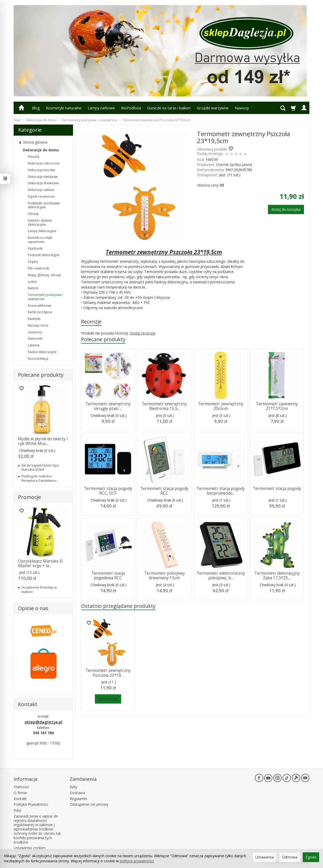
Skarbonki (35, 248)
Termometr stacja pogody (277, 489)
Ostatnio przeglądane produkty (118, 606)
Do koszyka (108, 699)
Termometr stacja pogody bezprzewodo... (221, 491)
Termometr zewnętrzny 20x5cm (221, 406)
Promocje (29, 497)
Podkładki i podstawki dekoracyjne (44, 205)
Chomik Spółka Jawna (234, 165)
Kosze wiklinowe (40, 306)
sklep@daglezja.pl (43, 722)
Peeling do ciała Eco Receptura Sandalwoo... (40, 478)
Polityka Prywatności (31, 804)
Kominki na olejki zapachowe (40, 240)
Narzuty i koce (38, 325)
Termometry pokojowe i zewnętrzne (45, 297)
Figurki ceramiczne (41, 196)
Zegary (33, 262)
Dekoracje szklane (41, 190)
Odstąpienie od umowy (89, 804)
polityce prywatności (137, 861)
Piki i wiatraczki (39, 268)
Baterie (33, 288)
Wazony (34, 157)
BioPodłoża (131, 108)
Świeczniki (35, 339)
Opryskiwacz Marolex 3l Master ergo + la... (40, 563)
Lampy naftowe (101, 108)
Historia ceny (210, 185)
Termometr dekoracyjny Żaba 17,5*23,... (277, 576)
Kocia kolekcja (38, 359)
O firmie (20, 793)
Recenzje (91, 322)
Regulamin (78, 799)
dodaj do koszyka (286, 209)
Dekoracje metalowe (43, 177)
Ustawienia (264, 857)
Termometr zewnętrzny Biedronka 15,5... (164, 406)
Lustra (32, 282)
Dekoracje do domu (41, 150)
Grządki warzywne (213, 108)
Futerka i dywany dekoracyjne (40, 222)
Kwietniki (34, 319)
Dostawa (77, 793)
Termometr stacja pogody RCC (164, 491)
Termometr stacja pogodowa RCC (108, 576)
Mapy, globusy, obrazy (44, 275)
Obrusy (33, 214)
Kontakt (20, 799)
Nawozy (242, 108)
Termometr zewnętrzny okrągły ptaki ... (108, 406)
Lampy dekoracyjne (42, 231)
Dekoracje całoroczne (44, 163)
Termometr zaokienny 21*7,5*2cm (277, 406)
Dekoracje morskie (42, 170)
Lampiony (35, 332)
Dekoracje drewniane (43, 183)
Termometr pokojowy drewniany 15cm (164, 576)
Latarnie (34, 345)
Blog (36, 108)
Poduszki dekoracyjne (44, 255)
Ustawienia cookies (30, 848)
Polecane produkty (103, 339)
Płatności (21, 787)
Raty (17, 810)
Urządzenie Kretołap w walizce (39, 589)
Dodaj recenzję (143, 333)
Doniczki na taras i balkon (169, 108)
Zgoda (311, 857)
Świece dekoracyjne (42, 352)
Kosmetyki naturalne (64, 108)
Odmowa (290, 857)
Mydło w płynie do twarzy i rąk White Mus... (43, 441)
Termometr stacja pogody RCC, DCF (108, 491)
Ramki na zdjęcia (40, 312)
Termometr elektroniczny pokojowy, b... (221, 576)
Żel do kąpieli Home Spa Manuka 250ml (40, 467)
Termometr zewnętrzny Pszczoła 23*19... (108, 673)
